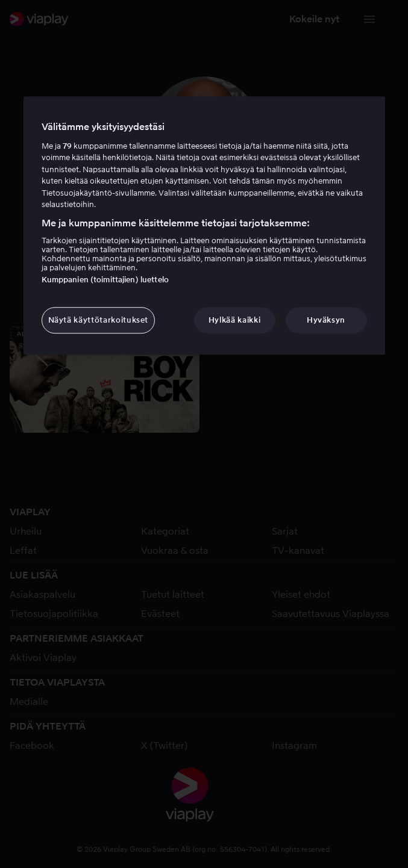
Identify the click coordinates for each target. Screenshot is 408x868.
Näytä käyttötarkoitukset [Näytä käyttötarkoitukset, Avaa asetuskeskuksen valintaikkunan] (99, 320)
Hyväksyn (326, 320)
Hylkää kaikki (234, 320)
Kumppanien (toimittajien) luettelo (105, 280)
